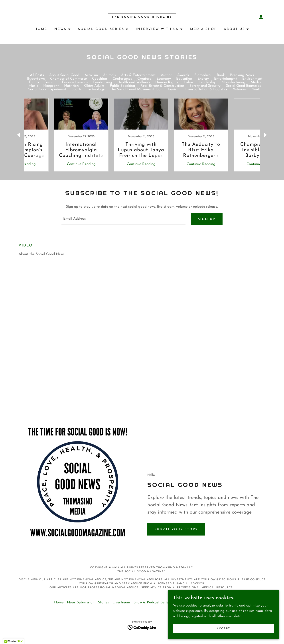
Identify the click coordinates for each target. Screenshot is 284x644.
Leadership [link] (207, 82)
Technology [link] (96, 89)
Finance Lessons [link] (75, 82)
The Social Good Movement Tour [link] (136, 89)
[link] (142, 17)
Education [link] (184, 79)
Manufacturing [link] (233, 82)
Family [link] (34, 82)
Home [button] (59, 604)
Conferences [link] (122, 79)
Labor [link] (188, 82)
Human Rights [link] (167, 82)
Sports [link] (77, 89)
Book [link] (221, 75)
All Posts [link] (37, 75)
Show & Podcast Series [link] (152, 604)
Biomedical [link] (203, 75)
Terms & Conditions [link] (189, 604)
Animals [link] (109, 75)
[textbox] (123, 220)
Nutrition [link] (71, 86)
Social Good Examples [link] (243, 86)
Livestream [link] (121, 604)
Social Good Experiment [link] (47, 89)
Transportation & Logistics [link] (206, 89)
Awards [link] (183, 75)
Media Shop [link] (203, 29)
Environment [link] (252, 79)
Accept (234, 628)
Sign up (207, 220)
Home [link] (41, 29)
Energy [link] (203, 79)
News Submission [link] (81, 604)
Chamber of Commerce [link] (68, 79)
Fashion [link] (50, 82)
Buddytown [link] (36, 79)
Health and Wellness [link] (134, 82)
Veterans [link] (240, 89)
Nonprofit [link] (51, 86)
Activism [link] (91, 75)
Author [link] (166, 75)
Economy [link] (164, 79)
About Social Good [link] (64, 75)
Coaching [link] (100, 79)
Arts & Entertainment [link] (138, 75)
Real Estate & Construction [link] (162, 86)
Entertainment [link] (226, 79)
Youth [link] (257, 89)
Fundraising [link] (103, 82)
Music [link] (33, 86)
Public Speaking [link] (122, 86)
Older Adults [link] (94, 86)
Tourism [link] (173, 89)
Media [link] (256, 82)
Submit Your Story (176, 531)
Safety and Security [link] (205, 86)
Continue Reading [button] (52, 164)
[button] (261, 17)
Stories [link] (104, 604)
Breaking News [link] (242, 75)
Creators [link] (144, 79)
